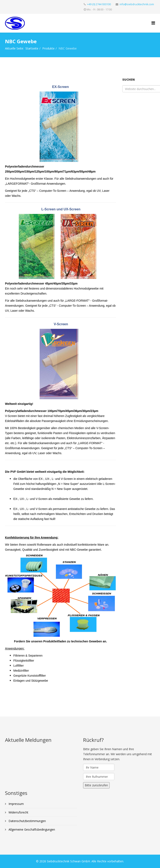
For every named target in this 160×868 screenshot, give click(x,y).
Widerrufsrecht (18, 812)
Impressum (16, 804)
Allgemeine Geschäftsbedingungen (31, 829)
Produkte (48, 48)
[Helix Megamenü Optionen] (153, 23)
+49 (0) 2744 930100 (99, 4)
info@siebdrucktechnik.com (137, 4)
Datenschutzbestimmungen (27, 821)
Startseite (32, 48)
